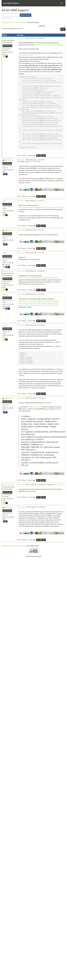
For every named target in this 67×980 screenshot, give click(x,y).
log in (22, 29)
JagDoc (5, 253)
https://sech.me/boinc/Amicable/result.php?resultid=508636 (39, 305)
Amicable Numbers (11, 3)
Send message (7, 46)
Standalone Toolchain (35, 407)
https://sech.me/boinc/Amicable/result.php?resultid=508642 (39, 303)
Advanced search (7, 18)
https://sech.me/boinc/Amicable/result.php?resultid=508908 (39, 301)
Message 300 (21, 38)
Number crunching (19, 22)
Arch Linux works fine (26, 55)
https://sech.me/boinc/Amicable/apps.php (49, 45)
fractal (5, 201)
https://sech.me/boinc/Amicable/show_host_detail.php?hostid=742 (41, 207)
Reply (38, 155)
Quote (43, 155)
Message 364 (21, 398)
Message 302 (21, 201)
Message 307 (21, 325)
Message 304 (21, 253)
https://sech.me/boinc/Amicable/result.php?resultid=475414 (39, 278)
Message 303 (21, 230)
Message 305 (21, 271)
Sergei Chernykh (8, 38)
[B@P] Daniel (9, 160)
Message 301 (21, 160)
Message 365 (21, 485)
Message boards (7, 22)
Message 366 (21, 507)
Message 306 (21, 294)
